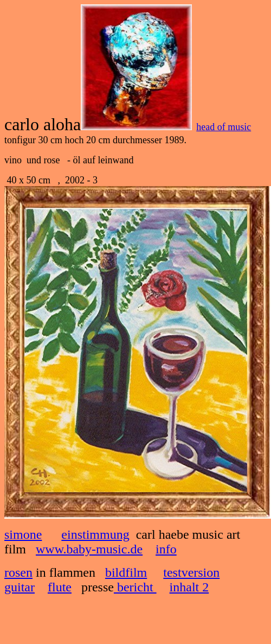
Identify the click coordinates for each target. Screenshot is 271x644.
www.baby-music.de (89, 549)
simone (23, 534)
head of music (224, 127)
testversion (191, 572)
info (166, 549)
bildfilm (126, 572)
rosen (18, 572)
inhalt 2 (189, 587)
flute (60, 587)
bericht (135, 587)
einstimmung (95, 534)
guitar (20, 587)
